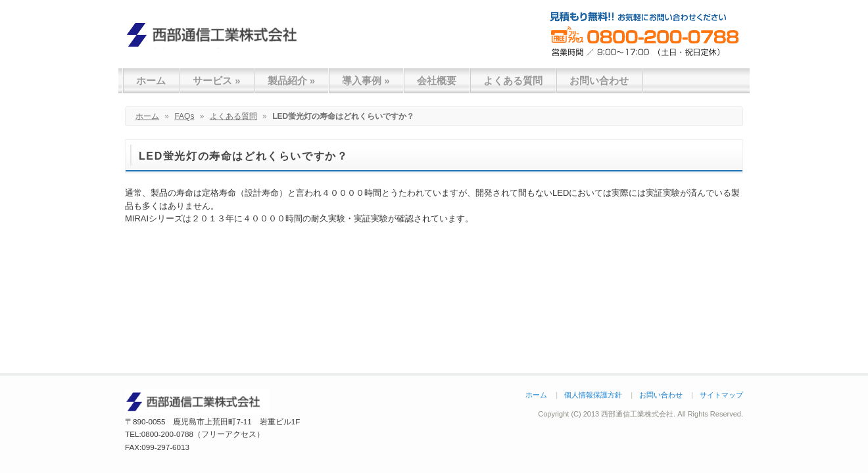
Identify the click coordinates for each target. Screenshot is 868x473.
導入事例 (366, 80)
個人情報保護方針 (593, 395)
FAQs (184, 116)
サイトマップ (721, 395)
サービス (217, 80)
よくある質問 (513, 80)
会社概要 (437, 80)
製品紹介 (292, 80)
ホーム (151, 80)
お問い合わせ (599, 80)
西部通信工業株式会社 (217, 34)
